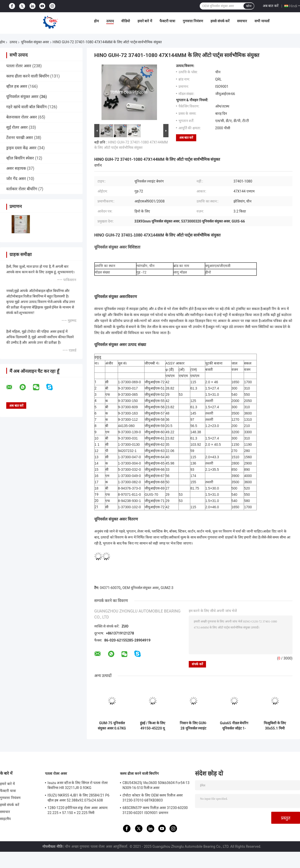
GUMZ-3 (167, 588)
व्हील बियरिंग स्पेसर (20, 158)
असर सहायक (16, 168)
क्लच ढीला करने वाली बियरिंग (28, 76)
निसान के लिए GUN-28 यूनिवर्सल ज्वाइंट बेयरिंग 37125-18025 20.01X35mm (193, 726)
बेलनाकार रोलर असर (22, 117)
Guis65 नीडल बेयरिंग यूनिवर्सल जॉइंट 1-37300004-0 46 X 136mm (234, 726)
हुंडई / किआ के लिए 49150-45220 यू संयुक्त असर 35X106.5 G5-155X (153, 726)
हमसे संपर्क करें (220, 21)
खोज (249, 6)
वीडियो (126, 21)
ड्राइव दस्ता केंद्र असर (21, 148)
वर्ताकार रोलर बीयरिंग (22, 189)
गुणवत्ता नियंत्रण (193, 21)
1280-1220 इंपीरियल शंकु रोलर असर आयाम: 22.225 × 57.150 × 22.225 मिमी (78, 810)
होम (96, 21)
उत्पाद (110, 21)
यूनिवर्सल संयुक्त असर (35, 42)
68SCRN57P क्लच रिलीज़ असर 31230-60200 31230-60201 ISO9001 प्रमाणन (155, 810)
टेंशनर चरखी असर (20, 138)
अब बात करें (271, 6)
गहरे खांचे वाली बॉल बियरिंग (26, 107)
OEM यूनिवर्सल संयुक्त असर (141, 588)
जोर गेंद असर (16, 179)
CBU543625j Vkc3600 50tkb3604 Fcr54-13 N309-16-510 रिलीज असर (156, 785)
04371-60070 (110, 588)
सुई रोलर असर (17, 127)
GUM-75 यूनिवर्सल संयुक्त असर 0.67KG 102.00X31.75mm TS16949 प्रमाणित (112, 726)
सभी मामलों (262, 21)
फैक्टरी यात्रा (167, 21)
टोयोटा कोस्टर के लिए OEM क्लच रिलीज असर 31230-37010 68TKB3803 (153, 798)
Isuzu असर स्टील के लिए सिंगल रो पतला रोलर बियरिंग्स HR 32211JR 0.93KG (78, 785)
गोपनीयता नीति (52, 846)
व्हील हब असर (17, 86)
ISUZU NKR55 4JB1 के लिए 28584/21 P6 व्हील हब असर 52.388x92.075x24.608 (78, 798)
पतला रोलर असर (19, 66)
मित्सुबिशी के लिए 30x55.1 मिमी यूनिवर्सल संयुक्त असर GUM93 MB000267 (275, 726)
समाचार (242, 21)
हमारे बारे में (145, 21)
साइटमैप (5, 819)
